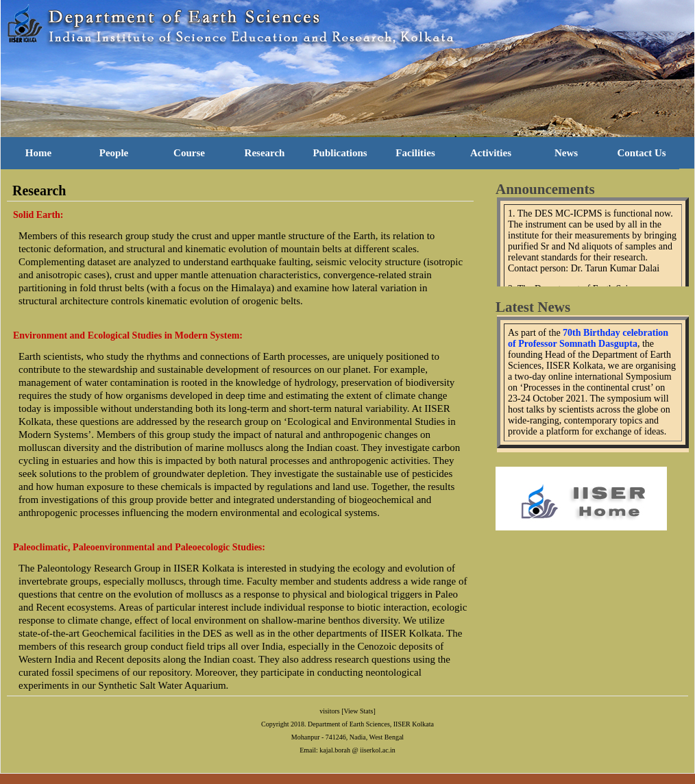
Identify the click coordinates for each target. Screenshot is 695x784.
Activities (491, 153)
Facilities (415, 153)
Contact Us (641, 153)
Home (38, 153)
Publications (340, 153)
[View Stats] (358, 711)
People (114, 153)
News (566, 153)
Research (265, 153)
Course (189, 153)
